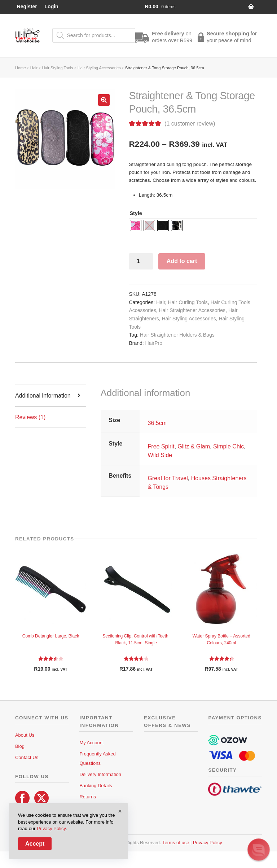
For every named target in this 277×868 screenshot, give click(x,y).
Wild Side (160, 455)
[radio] (136, 225)
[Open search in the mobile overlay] (94, 35)
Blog (20, 746)
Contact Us (27, 757)
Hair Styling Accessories (99, 68)
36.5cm (157, 423)
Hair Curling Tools (188, 302)
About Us (25, 735)
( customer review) (190, 124)
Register (27, 6)
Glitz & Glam (194, 446)
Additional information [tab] (43, 396)
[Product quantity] (141, 262)
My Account (91, 743)
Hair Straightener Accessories (192, 310)
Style (136, 213)
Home (21, 68)
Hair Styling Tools (57, 68)
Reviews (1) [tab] (30, 417)
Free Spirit (161, 446)
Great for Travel (168, 478)
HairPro (154, 343)
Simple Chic (228, 446)
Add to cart (182, 261)
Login (52, 6)
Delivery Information (100, 774)
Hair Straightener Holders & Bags (177, 335)
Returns (88, 797)
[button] (104, 100)
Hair (34, 68)
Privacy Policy (208, 843)
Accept (35, 844)
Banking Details (96, 786)
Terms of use (176, 843)
